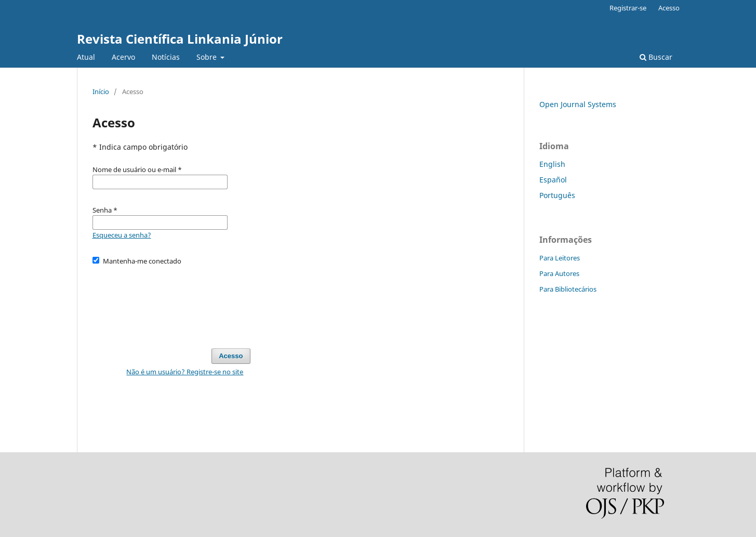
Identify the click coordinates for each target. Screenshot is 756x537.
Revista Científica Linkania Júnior (180, 39)
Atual (86, 57)
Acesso (669, 8)
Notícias (166, 57)
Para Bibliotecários (568, 289)
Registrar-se (628, 8)
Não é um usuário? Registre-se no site (185, 372)
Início (101, 91)
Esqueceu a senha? (122, 235)
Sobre (208, 57)
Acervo (123, 57)
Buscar (656, 57)
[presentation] (171, 302)
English (552, 164)
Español (553, 180)
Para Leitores (560, 258)
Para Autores (559, 273)
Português (557, 195)
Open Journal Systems (578, 104)
